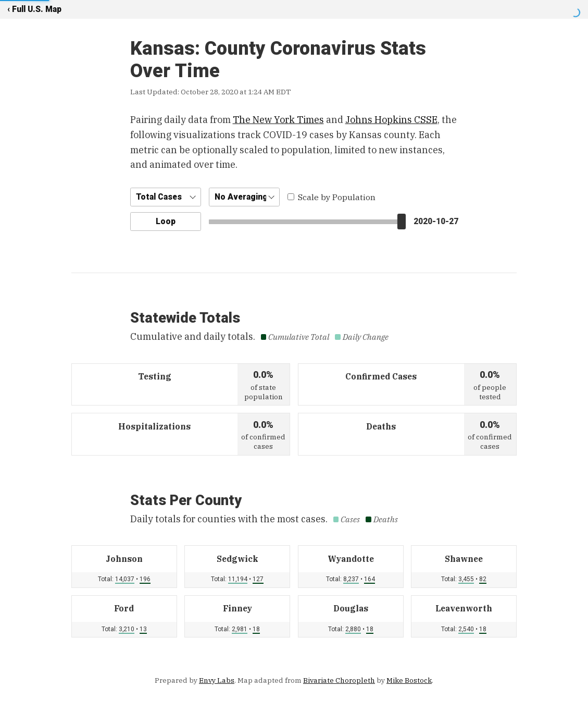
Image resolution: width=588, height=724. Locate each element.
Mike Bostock (409, 680)
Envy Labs (217, 680)
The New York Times (278, 120)
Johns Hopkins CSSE (391, 120)
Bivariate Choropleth (339, 680)
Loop (166, 221)
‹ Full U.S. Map (34, 9)
